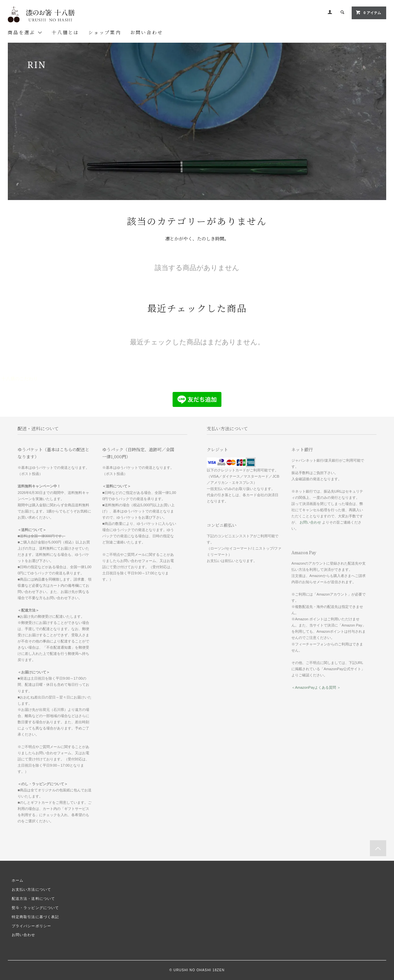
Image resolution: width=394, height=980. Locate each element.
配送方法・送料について (33, 899)
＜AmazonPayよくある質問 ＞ (316, 687)
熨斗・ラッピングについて (35, 908)
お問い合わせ (147, 32)
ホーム (18, 880)
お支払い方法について (31, 889)
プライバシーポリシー (31, 926)
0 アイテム (368, 12)
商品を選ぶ (25, 32)
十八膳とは (65, 32)
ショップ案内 (105, 32)
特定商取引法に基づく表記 (35, 917)
